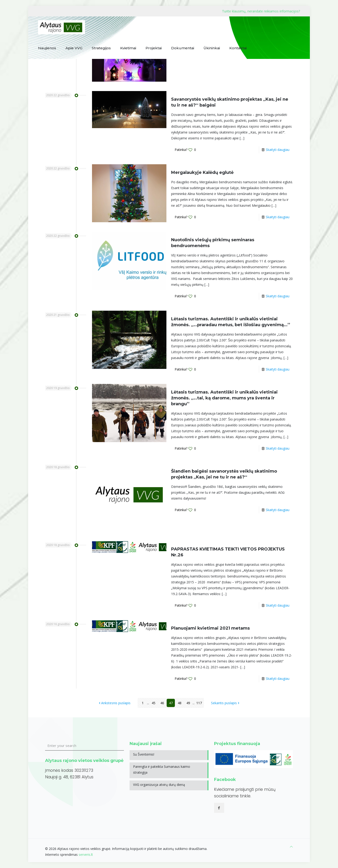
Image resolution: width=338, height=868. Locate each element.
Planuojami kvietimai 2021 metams (210, 628)
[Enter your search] (84, 746)
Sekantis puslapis (226, 703)
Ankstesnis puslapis (114, 703)
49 (188, 703)
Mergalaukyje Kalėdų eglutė (202, 172)
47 (171, 703)
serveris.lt (86, 855)
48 (180, 703)
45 (154, 703)
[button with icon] (219, 808)
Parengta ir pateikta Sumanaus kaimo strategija (162, 769)
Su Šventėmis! (144, 754)
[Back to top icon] (291, 847)
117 (199, 703)
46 (162, 703)
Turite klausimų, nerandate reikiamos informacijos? (261, 11)
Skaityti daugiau (278, 150)
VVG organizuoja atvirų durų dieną (159, 785)
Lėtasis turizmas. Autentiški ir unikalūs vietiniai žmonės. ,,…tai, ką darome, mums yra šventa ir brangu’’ (224, 398)
